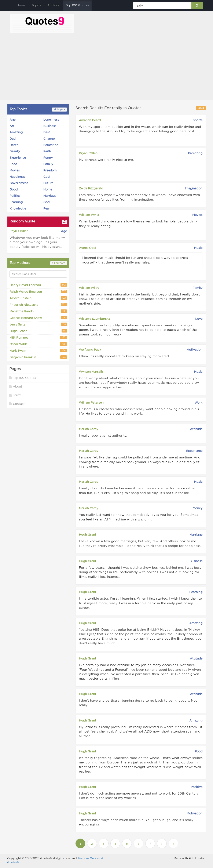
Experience (18, 158)
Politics (15, 196)
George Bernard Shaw (38, 318)
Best (47, 132)
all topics (59, 109)
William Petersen (91, 403)
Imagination (194, 189)
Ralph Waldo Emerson (38, 292)
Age (12, 120)
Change (49, 139)
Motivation (194, 350)
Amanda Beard (90, 120)
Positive (197, 787)
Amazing (16, 132)
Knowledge (18, 209)
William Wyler (89, 215)
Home (21, 6)
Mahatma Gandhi (38, 311)
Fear (47, 209)
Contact (17, 404)
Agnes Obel (87, 248)
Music (198, 248)
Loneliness (51, 120)
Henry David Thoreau (38, 285)
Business (50, 126)
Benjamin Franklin (38, 357)
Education (51, 145)
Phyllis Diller (19, 231)
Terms (15, 395)
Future (48, 183)
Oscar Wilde (38, 344)
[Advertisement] (106, 65)
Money (198, 508)
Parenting (195, 153)
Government (19, 183)
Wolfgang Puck (90, 350)
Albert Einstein (38, 298)
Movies (15, 171)
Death (14, 145)
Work (199, 403)
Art (12, 126)
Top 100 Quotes (77, 6)
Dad (12, 139)
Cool (47, 177)
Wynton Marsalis (91, 372)
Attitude (196, 429)
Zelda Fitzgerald (91, 189)
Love (199, 319)
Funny (48, 158)
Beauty (15, 152)
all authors (59, 263)
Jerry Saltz (38, 324)
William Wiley (89, 288)
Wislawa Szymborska (94, 319)
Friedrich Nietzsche (38, 305)
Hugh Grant (38, 331)
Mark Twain (38, 351)
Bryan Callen (88, 153)
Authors (53, 6)
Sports (198, 120)
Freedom (50, 171)
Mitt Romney (38, 337)
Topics (36, 6)
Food (13, 164)
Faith (47, 152)
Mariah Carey (89, 429)
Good (14, 190)
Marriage (50, 196)
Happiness (17, 177)
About (16, 387)
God (46, 202)
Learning (16, 202)
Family (48, 164)
